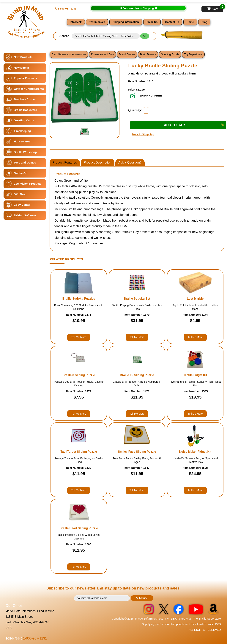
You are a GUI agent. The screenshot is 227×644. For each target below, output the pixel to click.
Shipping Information (126, 22)
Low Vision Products (28, 184)
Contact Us (172, 22)
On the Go (21, 173)
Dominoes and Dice (103, 54)
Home (190, 22)
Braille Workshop (25, 152)
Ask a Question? (130, 162)
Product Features (65, 162)
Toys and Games (25, 162)
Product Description (97, 162)
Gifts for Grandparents (29, 89)
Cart (215, 8)
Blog (204, 22)
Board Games (127, 54)
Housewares (22, 141)
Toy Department (193, 54)
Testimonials (97, 22)
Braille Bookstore (25, 110)
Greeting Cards (24, 120)
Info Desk (76, 22)
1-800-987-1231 (66, 9)
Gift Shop (20, 194)
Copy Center (22, 205)
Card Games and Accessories (69, 54)
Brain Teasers (148, 54)
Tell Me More (79, 337)
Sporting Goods (170, 54)
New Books (21, 68)
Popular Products (25, 78)
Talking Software (25, 215)
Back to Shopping (143, 134)
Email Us (152, 22)
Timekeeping (22, 131)
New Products (23, 57)
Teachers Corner (25, 99)
